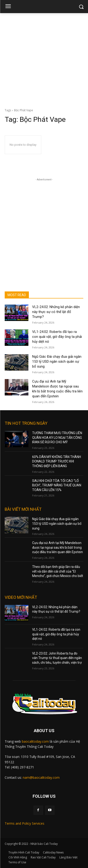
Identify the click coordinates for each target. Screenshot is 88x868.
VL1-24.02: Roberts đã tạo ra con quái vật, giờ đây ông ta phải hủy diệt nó (57, 337)
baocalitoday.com (35, 741)
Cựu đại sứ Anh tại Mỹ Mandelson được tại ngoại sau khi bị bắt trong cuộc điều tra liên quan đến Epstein (57, 547)
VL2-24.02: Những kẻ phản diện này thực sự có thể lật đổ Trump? (56, 312)
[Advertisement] (44, 59)
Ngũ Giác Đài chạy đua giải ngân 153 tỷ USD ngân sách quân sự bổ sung (57, 361)
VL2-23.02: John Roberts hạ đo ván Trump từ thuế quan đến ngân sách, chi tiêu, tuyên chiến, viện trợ (57, 658)
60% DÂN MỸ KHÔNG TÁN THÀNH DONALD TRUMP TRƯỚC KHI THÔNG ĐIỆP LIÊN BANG (57, 461)
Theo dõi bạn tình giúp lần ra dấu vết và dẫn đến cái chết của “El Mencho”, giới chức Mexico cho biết (58, 571)
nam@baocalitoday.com (41, 777)
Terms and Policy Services (25, 823)
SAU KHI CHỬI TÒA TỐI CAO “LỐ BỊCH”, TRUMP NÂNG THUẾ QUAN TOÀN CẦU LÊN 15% (57, 485)
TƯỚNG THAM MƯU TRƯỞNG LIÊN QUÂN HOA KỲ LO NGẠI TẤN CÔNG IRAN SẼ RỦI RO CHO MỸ (57, 438)
